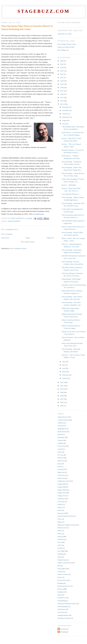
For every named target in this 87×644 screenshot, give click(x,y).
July (64, 124)
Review (60, 589)
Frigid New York (63, 481)
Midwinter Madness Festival (67, 525)
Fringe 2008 (62, 487)
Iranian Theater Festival (66, 516)
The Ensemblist (63, 607)
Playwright (61, 569)
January (65, 378)
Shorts (60, 595)
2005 (62, 406)
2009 (62, 392)
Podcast (60, 572)
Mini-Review (62, 528)
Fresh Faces (62, 475)
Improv (60, 507)
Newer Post (5, 238)
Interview (61, 513)
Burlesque (61, 437)
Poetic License (62, 574)
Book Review (62, 432)
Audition (61, 423)
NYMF (60, 548)
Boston (60, 434)
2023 (62, 71)
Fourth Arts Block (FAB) (66, 47)
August (65, 120)
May (64, 365)
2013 (62, 104)
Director (60, 458)
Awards (60, 426)
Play (59, 566)
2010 (62, 389)
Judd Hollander (63, 632)
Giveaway (61, 502)
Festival (60, 469)
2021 (62, 77)
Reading (60, 583)
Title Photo (61, 609)
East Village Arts (63, 50)
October (65, 114)
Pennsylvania (62, 560)
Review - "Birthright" (69, 185)
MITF (60, 531)
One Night (61, 551)
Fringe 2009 (62, 490)
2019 (62, 84)
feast (59, 467)
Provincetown (62, 580)
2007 (62, 399)
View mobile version (28, 242)
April (64, 368)
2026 (62, 61)
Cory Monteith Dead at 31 (70, 194)
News (59, 542)
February (65, 375)
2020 (62, 81)
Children (61, 443)
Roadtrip (61, 592)
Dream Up (61, 461)
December (66, 107)
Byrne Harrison (63, 629)
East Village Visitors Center (67, 44)
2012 (62, 382)
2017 (62, 91)
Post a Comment (7, 234)
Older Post (50, 238)
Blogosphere (62, 429)
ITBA (59, 519)
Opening (60, 554)
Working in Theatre (64, 618)
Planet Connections (64, 563)
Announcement (14, 221)
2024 (62, 67)
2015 (62, 97)
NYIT (60, 545)
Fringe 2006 (62, 484)
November (66, 110)
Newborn (61, 539)
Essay (59, 464)
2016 (62, 94)
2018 (62, 87)
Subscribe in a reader (65, 34)
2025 (62, 64)
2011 (62, 386)
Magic (60, 522)
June (64, 362)
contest (60, 449)
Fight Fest (61, 472)
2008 (62, 396)
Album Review (63, 417)
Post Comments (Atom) (18, 248)
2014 (62, 101)
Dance (60, 452)
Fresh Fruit (61, 478)
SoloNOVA (61, 598)
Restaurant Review (64, 586)
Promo (60, 577)
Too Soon (61, 612)
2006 (62, 402)
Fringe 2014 (62, 496)
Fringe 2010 (62, 493)
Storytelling (61, 601)
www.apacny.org (38, 214)
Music (60, 534)
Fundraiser (61, 499)
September (66, 117)
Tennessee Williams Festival (67, 604)
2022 (62, 74)
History (60, 504)
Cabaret (60, 440)
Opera (60, 557)
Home (28, 238)
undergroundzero (63, 615)
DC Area (61, 455)
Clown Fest (61, 446)
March (65, 372)
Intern (60, 510)
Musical (60, 537)
